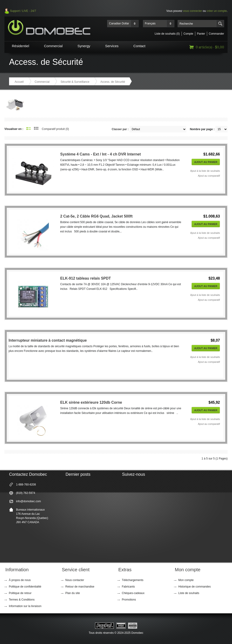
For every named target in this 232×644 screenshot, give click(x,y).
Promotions (129, 600)
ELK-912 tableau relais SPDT (86, 278)
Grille (36, 128)
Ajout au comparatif (209, 176)
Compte (188, 34)
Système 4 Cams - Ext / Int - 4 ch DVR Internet (101, 154)
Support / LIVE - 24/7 (23, 11)
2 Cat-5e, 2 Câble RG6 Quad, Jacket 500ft (96, 216)
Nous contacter (75, 580)
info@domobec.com (28, 501)
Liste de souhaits (189, 593)
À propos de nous (20, 580)
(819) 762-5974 (26, 493)
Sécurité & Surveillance (75, 82)
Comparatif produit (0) (55, 129)
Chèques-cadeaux (133, 593)
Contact (139, 46)
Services (112, 46)
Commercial (53, 46)
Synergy (84, 46)
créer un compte (217, 11)
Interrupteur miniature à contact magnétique (48, 340)
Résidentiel (20, 46)
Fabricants (128, 587)
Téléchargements (133, 580)
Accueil (19, 82)
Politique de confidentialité (25, 587)
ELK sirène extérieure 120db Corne (91, 402)
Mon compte (186, 580)
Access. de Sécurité (113, 82)
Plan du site (73, 593)
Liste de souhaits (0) (167, 34)
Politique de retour (20, 593)
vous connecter (193, 11)
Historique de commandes (194, 587)
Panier (201, 34)
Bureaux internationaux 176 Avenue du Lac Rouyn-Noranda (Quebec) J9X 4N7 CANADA (32, 516)
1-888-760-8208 (26, 485)
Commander (216, 34)
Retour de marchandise (80, 587)
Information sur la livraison (25, 606)
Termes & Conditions (22, 600)
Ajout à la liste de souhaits (205, 171)
